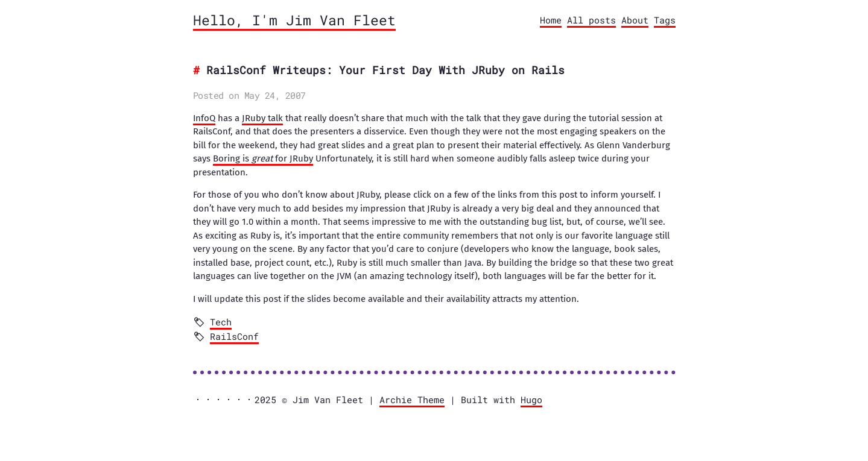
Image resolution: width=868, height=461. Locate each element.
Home (551, 20)
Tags (665, 20)
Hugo (531, 400)
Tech (221, 322)
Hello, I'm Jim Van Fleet (294, 20)
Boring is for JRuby (263, 158)
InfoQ (204, 118)
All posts (591, 20)
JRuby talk (262, 118)
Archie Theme (412, 400)
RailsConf (234, 336)
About (635, 20)
